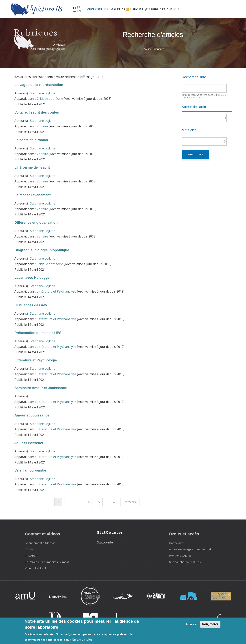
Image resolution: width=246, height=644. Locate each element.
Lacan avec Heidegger (33, 278)
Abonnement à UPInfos (40, 543)
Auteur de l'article (195, 107)
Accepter (192, 624)
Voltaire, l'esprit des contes (37, 112)
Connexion (176, 543)
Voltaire (42, 126)
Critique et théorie (50, 99)
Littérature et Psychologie (36, 360)
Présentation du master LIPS (38, 333)
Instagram (32, 556)
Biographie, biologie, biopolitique (42, 250)
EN (77, 11)
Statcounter (106, 542)
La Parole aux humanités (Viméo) (47, 562)
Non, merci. (210, 624)
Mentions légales (180, 556)
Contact (30, 549)
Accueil (147, 49)
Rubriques (159, 49)
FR (77, 7)
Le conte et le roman (31, 140)
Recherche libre (194, 77)
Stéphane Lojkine (43, 93)
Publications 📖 (174, 9)
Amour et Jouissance (32, 415)
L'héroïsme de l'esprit (32, 167)
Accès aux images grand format (190, 549)
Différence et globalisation (36, 223)
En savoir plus (82, 639)
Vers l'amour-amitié (30, 470)
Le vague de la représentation (39, 85)
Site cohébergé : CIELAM (185, 562)
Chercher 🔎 (98, 9)
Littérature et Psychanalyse (56, 291)
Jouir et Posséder (29, 443)
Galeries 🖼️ (123, 9)
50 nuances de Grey (31, 305)
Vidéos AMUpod (35, 568)
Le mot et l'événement (32, 195)
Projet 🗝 (147, 9)
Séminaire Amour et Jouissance (41, 388)
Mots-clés (189, 130)
